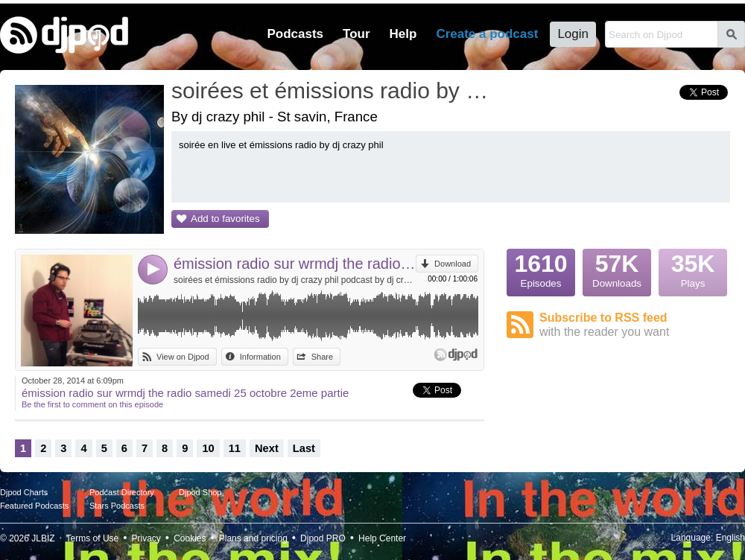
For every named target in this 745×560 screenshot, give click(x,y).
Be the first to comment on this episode (92, 404)
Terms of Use (93, 538)
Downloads (617, 269)
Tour (356, 34)
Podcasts (295, 34)
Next (267, 448)
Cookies (190, 538)
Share (322, 357)
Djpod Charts (24, 492)
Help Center (382, 538)
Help (403, 34)
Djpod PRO (323, 538)
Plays (693, 269)
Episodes (541, 269)
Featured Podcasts (34, 506)
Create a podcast (487, 34)
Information (260, 357)
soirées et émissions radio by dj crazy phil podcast (332, 90)
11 (235, 448)
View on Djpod (183, 357)
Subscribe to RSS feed (635, 325)
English (730, 538)
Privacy (146, 538)
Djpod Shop (200, 492)
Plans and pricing (253, 538)
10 (208, 448)
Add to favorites (225, 219)
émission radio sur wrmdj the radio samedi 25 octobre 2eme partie (295, 264)
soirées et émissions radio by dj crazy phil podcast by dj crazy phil (295, 280)
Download (453, 264)
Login (573, 34)
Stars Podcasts (117, 506)
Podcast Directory (122, 492)
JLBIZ (43, 538)
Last (304, 448)
